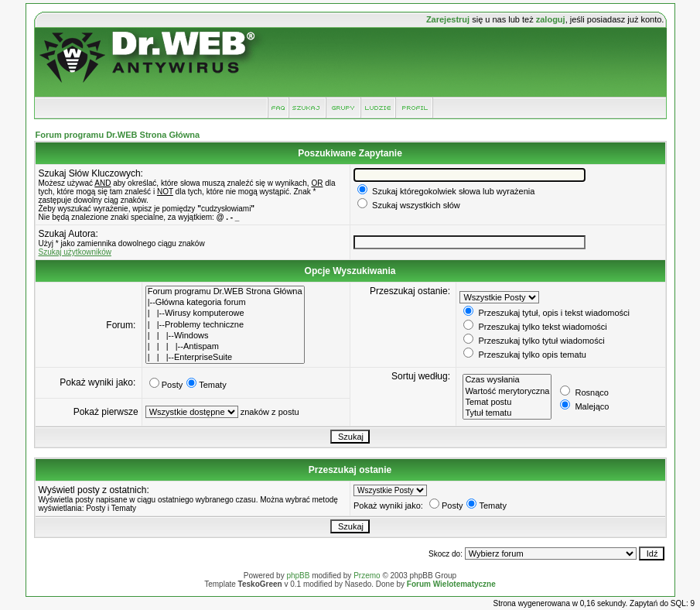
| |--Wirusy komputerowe (225, 314)
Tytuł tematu (507, 413)
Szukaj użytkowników (75, 252)
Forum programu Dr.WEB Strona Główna (118, 135)
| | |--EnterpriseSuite (225, 358)
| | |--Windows (225, 336)
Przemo (367, 576)
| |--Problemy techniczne (225, 325)
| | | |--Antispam (225, 347)
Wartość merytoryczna (507, 392)
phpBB (298, 576)
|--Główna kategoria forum (225, 303)
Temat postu (507, 403)
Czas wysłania (507, 380)
